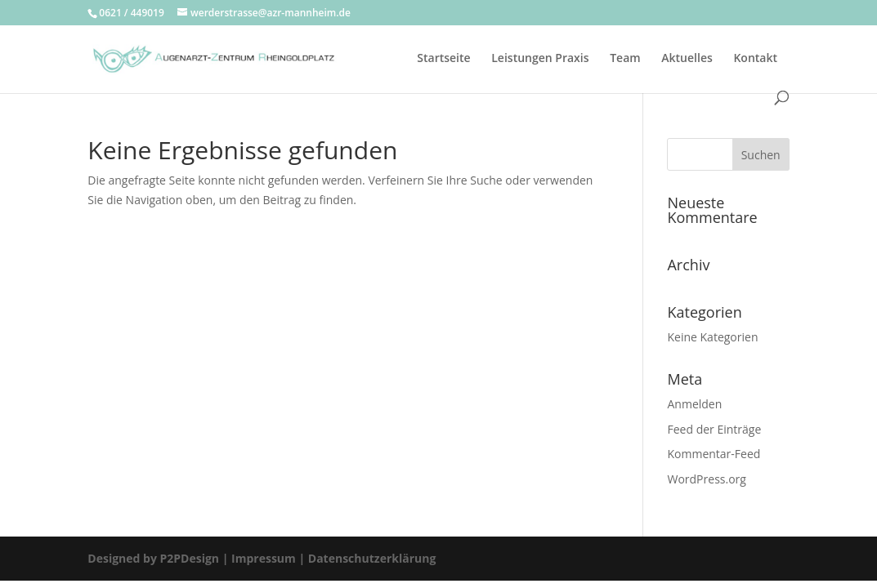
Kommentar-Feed (714, 454)
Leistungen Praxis (540, 59)
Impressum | (268, 558)
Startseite (443, 59)
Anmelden (694, 404)
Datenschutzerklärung (370, 558)
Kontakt (755, 59)
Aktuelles (687, 59)
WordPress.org (706, 479)
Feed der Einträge (714, 429)
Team (625, 59)
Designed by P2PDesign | (158, 558)
